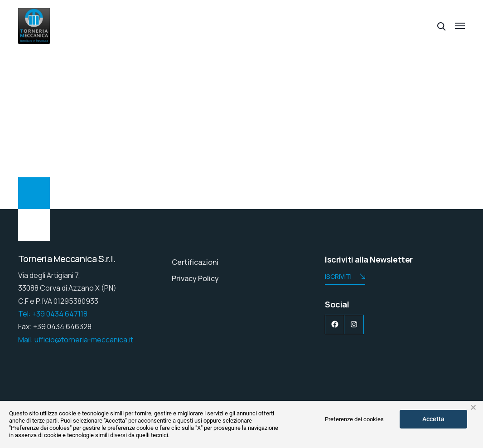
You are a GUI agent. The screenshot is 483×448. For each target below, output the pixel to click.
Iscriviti (345, 277)
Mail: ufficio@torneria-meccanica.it (76, 340)
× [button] (473, 408)
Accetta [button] (433, 419)
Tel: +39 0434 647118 (53, 314)
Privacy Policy (195, 278)
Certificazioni (195, 262)
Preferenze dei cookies (354, 419)
